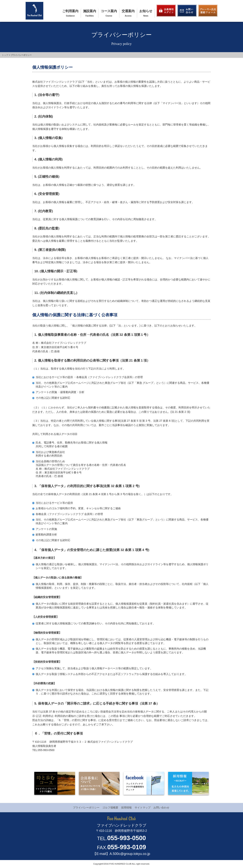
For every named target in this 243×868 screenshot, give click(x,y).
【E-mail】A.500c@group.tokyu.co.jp (121, 854)
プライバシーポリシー (86, 808)
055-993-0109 (127, 847)
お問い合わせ (161, 808)
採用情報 (126, 808)
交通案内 (128, 11)
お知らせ (146, 11)
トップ (5, 55)
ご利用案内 (70, 11)
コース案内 (109, 11)
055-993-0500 (127, 838)
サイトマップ (143, 808)
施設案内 (90, 11)
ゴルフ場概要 (110, 808)
